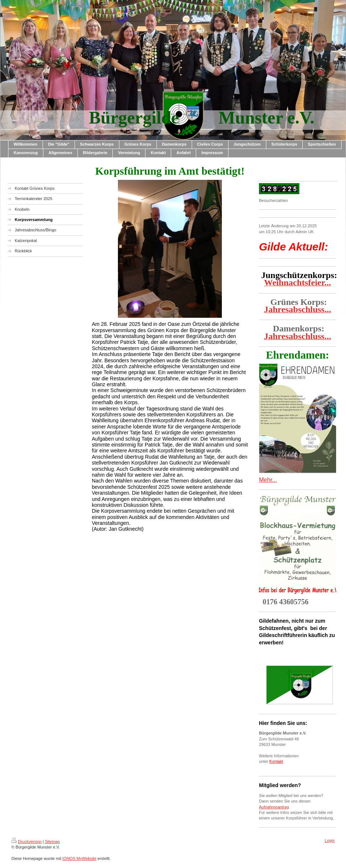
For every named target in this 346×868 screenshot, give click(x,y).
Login (330, 840)
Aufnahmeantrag (274, 807)
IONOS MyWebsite (80, 858)
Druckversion (26, 842)
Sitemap (52, 842)
